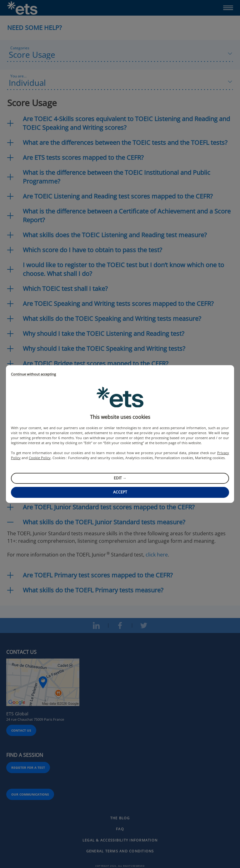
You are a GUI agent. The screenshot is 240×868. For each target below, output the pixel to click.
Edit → (120, 478)
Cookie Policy (40, 458)
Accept (120, 492)
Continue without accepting (33, 374)
